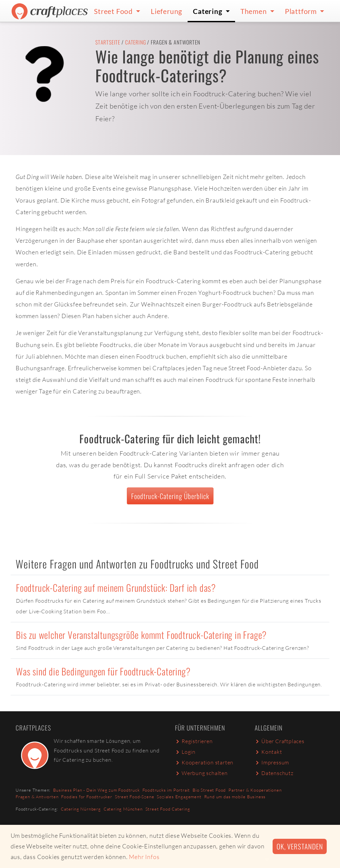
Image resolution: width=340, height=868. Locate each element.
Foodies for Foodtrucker (86, 797)
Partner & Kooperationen (255, 790)
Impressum (272, 762)
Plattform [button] (302, 11)
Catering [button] (208, 11)
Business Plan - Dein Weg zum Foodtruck (96, 790)
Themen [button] (255, 11)
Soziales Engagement (179, 797)
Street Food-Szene (135, 797)
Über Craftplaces (280, 741)
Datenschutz (274, 773)
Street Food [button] (114, 11)
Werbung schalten (201, 773)
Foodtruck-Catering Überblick (170, 496)
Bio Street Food (209, 790)
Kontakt (268, 752)
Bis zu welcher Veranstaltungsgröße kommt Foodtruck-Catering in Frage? (141, 635)
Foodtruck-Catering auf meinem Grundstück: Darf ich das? (116, 588)
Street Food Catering (168, 809)
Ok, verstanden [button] (300, 846)
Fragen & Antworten (37, 797)
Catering (135, 42)
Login (185, 752)
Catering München (123, 809)
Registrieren (194, 741)
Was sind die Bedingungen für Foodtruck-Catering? (103, 671)
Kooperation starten (204, 762)
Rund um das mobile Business (235, 797)
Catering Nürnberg (81, 809)
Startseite (108, 42)
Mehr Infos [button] (144, 857)
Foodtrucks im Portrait (166, 790)
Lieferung (167, 11)
